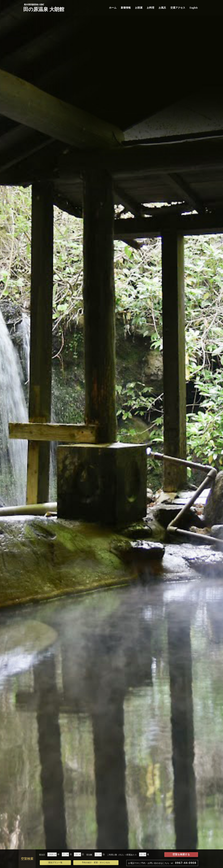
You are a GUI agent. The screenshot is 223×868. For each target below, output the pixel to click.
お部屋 (139, 8)
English (194, 8)
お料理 (151, 8)
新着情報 (126, 8)
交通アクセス (178, 8)
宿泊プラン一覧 (55, 863)
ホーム (113, 8)
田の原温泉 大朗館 (44, 9)
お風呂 (162, 8)
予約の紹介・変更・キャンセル (96, 863)
